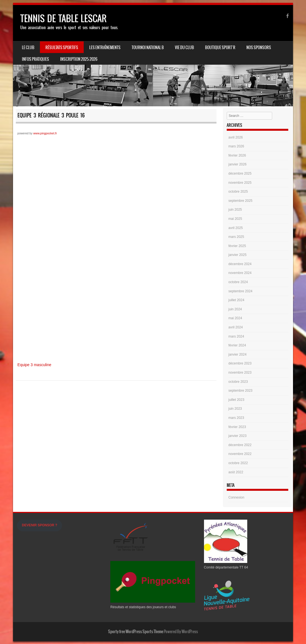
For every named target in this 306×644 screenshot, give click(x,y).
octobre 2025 (238, 192)
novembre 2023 (240, 373)
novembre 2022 (240, 454)
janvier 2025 (237, 255)
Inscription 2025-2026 (79, 59)
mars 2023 (236, 418)
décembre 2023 (240, 363)
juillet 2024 (236, 300)
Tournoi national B (148, 47)
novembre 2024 (240, 273)
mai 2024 (235, 318)
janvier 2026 (237, 164)
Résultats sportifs (62, 47)
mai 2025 (235, 219)
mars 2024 (236, 336)
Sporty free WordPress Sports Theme (136, 632)
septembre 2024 (240, 291)
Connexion (236, 497)
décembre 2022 (240, 445)
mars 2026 (236, 146)
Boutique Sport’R (220, 47)
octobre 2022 (238, 463)
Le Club (28, 47)
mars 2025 (236, 237)
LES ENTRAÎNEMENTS (105, 47)
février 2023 (237, 427)
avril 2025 (236, 228)
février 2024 (237, 345)
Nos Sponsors (259, 47)
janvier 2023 (237, 436)
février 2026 (237, 155)
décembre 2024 (240, 264)
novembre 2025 (240, 183)
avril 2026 (236, 137)
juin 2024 (235, 309)
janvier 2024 (237, 354)
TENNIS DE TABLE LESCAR (63, 18)
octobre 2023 (238, 382)
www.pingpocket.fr (45, 133)
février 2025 (237, 246)
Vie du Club (184, 47)
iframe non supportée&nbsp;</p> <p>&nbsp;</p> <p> (116, 248)
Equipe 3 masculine (34, 365)
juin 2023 (235, 409)
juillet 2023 (236, 400)
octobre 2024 (238, 282)
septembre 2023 (240, 391)
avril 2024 (236, 327)
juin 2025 (235, 210)
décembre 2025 (240, 173)
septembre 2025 (240, 201)
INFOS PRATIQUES (35, 59)
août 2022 (236, 472)
